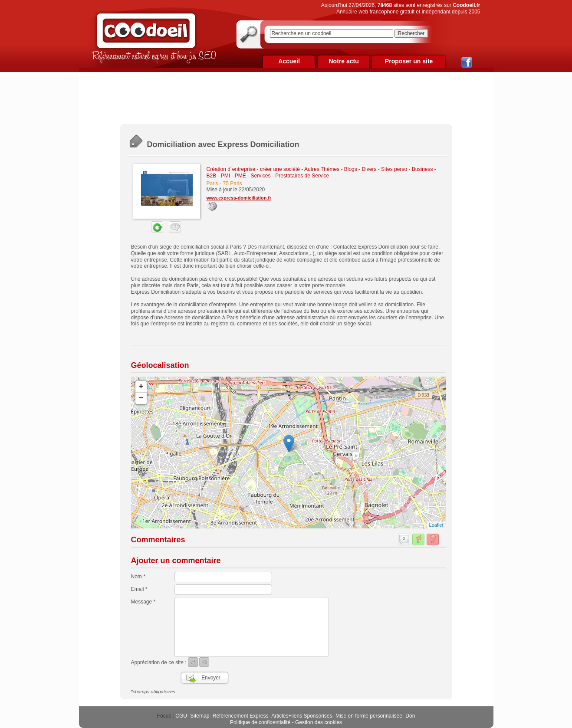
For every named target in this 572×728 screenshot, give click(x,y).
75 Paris (233, 184)
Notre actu (344, 61)
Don (410, 716)
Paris (212, 184)
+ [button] (141, 387)
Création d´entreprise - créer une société (253, 169)
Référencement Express (241, 716)
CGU (181, 716)
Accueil (289, 61)
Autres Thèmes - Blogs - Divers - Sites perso (356, 169)
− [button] (141, 398)
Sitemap (200, 716)
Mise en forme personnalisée (369, 716)
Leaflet (436, 525)
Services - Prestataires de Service (290, 176)
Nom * (138, 577)
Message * (143, 602)
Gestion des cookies (319, 722)
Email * (139, 589)
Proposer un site (409, 61)
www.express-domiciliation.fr (239, 198)
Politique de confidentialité (260, 722)
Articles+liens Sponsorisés (302, 716)
